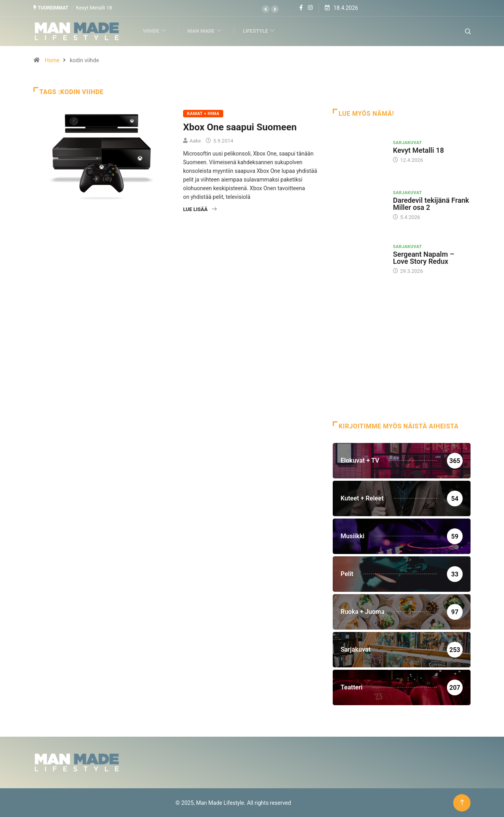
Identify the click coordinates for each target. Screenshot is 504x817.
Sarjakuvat (408, 142)
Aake (195, 140)
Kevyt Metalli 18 (94, 8)
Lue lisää (200, 209)
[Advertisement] (402, 358)
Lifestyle (261, 31)
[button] (266, 9)
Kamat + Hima (203, 113)
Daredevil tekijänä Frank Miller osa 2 (431, 204)
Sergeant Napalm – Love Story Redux (424, 257)
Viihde (157, 31)
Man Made (207, 31)
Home (52, 60)
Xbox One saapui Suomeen (240, 127)
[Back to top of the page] (462, 802)
